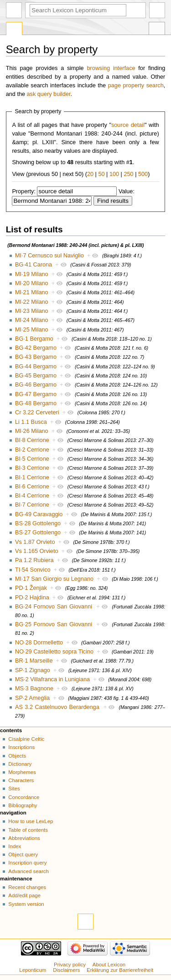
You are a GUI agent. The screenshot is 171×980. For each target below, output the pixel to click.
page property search (136, 85)
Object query (23, 854)
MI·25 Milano (32, 330)
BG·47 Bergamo (36, 394)
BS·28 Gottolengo (38, 523)
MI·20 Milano (32, 283)
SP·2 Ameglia (32, 698)
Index (15, 846)
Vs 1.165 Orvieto (37, 551)
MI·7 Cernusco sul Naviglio (49, 256)
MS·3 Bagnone (34, 689)
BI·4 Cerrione (32, 496)
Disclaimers (66, 970)
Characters (21, 780)
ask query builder (49, 94)
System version (26, 904)
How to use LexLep (31, 821)
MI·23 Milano (32, 311)
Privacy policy (70, 965)
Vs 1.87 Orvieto (35, 542)
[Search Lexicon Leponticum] (78, 10)
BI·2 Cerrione (32, 450)
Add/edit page (24, 895)
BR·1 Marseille (34, 661)
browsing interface (111, 68)
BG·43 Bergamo (36, 357)
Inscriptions (21, 747)
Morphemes (22, 772)
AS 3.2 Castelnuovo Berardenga (57, 707)
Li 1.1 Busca (31, 422)
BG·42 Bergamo (36, 348)
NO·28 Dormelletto (39, 643)
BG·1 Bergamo (34, 339)
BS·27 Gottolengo (38, 533)
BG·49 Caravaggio (39, 514)
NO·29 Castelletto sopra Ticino (54, 652)
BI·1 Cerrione (32, 477)
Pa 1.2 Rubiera (34, 560)
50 (101, 174)
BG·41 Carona (34, 265)
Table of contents (28, 830)
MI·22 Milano (32, 302)
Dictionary (20, 764)
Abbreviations (24, 838)
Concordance (24, 797)
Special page (14, 30)
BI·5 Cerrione (32, 459)
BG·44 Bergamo (36, 367)
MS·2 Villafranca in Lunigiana (52, 679)
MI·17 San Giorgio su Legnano (54, 579)
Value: (127, 191)
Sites (14, 789)
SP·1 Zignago (33, 670)
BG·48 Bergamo (36, 403)
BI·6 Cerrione (32, 487)
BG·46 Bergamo (36, 385)
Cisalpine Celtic (26, 739)
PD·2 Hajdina (32, 598)
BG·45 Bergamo (36, 376)
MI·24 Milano (32, 320)
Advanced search (28, 871)
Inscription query (27, 863)
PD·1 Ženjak (31, 588)
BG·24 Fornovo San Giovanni (54, 607)
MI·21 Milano (32, 292)
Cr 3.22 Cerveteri (37, 412)
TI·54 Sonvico (33, 570)
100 (114, 174)
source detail (128, 125)
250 (128, 174)
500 (143, 174)
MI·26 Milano (32, 431)
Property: (23, 191)
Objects (17, 756)
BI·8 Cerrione (32, 440)
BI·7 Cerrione (32, 505)
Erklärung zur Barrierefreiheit (120, 970)
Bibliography (23, 805)
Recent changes (27, 887)
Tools (157, 30)
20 (90, 174)
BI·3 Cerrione (32, 468)
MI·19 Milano (32, 274)
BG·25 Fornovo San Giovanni (54, 624)
